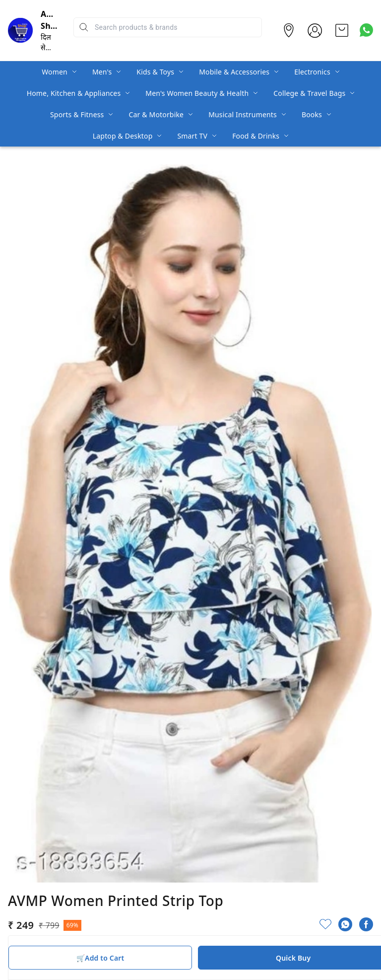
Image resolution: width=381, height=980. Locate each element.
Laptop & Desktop (123, 136)
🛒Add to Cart (100, 958)
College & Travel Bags (309, 93)
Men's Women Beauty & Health (197, 93)
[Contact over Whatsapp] (366, 30)
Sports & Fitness (77, 114)
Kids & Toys (155, 72)
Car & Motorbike (156, 114)
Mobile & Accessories (234, 72)
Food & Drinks (256, 136)
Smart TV (192, 136)
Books (312, 114)
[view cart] (342, 30)
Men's (102, 72)
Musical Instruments (243, 114)
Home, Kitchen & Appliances (74, 93)
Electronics (312, 72)
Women (55, 72)
